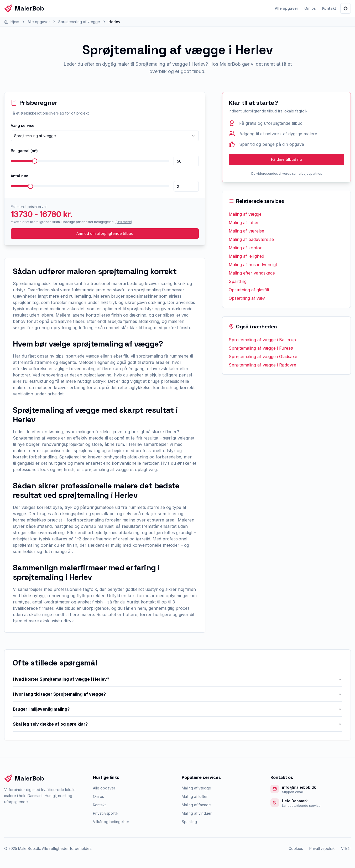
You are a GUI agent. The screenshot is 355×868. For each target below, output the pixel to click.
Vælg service (23, 125)
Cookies (296, 848)
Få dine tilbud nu (286, 159)
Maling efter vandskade (252, 273)
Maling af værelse (246, 231)
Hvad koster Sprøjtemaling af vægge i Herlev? (177, 679)
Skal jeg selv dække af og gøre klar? (177, 724)
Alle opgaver (286, 8)
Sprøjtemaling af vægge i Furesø (261, 348)
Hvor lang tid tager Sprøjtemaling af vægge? (177, 694)
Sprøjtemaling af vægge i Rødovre (262, 365)
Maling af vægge (245, 214)
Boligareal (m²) (24, 151)
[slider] (35, 161)
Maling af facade (196, 805)
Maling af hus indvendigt (253, 265)
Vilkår (346, 848)
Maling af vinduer (197, 813)
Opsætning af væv (247, 298)
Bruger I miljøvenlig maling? (177, 709)
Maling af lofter (244, 223)
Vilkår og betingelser (111, 822)
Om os (310, 8)
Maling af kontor (245, 248)
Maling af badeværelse (251, 239)
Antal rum (19, 176)
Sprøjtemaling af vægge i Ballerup (262, 340)
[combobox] (105, 136)
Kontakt (329, 8)
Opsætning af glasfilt (249, 290)
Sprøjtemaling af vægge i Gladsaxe (263, 357)
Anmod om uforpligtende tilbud (105, 233)
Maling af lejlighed (246, 256)
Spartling (238, 281)
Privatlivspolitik (106, 813)
